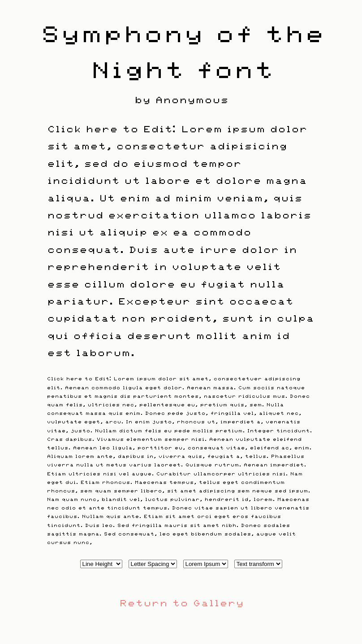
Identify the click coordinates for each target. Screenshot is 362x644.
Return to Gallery (181, 602)
